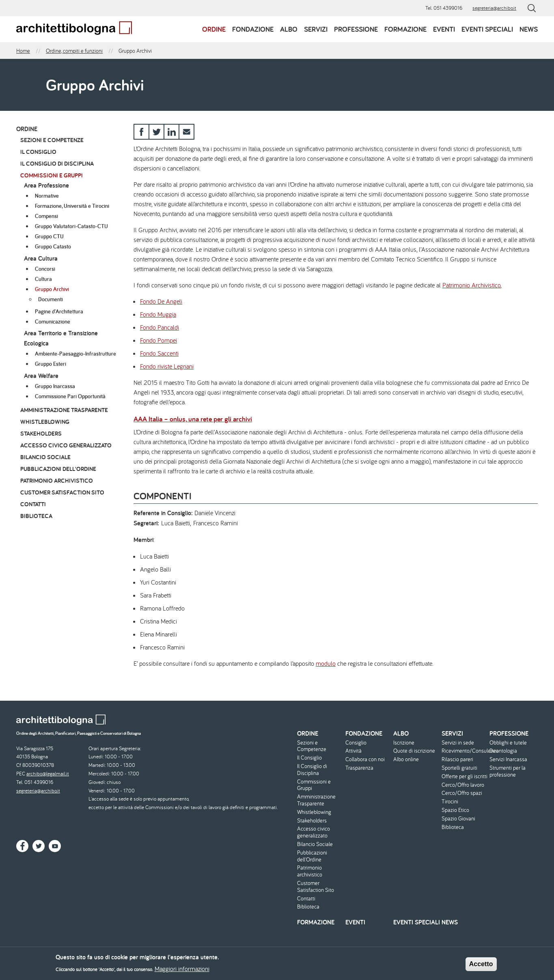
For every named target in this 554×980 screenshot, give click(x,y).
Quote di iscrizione (414, 751)
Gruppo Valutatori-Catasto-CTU (71, 226)
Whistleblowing (45, 422)
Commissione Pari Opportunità (70, 396)
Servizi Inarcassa (508, 759)
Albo (289, 29)
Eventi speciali (487, 29)
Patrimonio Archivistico (471, 285)
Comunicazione (53, 322)
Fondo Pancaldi (160, 327)
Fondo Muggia (158, 314)
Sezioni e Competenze (52, 140)
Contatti (33, 504)
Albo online (406, 759)
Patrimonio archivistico (57, 480)
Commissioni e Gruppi (52, 175)
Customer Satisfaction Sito (62, 492)
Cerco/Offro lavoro (463, 785)
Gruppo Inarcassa (55, 386)
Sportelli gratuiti (459, 768)
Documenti (51, 299)
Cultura (43, 279)
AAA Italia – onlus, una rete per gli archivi (193, 419)
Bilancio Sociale (45, 457)
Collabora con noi (365, 759)
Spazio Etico (455, 810)
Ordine (214, 29)
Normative (47, 196)
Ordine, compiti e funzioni (74, 51)
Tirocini (450, 802)
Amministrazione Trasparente (64, 410)
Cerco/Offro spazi (462, 793)
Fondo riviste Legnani (167, 366)
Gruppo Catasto (53, 246)
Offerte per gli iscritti (465, 776)
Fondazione (253, 29)
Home (23, 51)
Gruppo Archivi (52, 289)
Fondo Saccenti (159, 353)
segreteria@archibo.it (494, 8)
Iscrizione (404, 743)
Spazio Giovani (458, 819)
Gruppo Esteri (51, 364)
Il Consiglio (38, 152)
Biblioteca (36, 516)
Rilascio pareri (457, 759)
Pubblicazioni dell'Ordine (58, 469)
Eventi (444, 29)
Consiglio (356, 743)
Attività (354, 751)
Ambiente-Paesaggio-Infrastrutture (75, 354)
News (529, 29)
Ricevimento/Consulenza (465, 751)
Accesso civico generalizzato (66, 445)
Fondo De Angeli (161, 301)
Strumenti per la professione (508, 771)
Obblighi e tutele (508, 743)
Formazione (405, 29)
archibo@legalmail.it (48, 774)
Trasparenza (359, 768)
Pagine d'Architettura (59, 311)
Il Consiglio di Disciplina (57, 163)
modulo (326, 663)
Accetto (481, 966)
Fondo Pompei (158, 340)
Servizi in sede (458, 743)
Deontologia (503, 751)
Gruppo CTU (49, 236)
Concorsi (45, 269)
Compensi (46, 216)
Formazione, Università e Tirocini (72, 206)
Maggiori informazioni (182, 971)
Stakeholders (41, 433)
